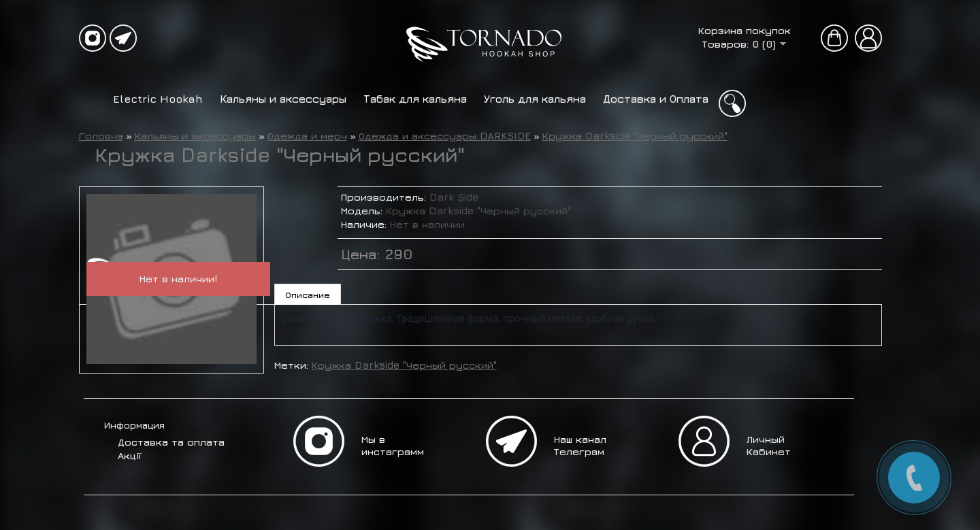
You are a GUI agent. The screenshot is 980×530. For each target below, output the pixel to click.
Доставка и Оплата (656, 99)
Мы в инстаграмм (393, 445)
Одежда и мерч (307, 136)
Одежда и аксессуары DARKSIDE (445, 136)
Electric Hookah (158, 99)
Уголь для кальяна (535, 99)
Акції (129, 456)
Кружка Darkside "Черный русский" (635, 136)
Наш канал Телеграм (580, 445)
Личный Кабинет (769, 445)
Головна (101, 136)
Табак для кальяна (415, 99)
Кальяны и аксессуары (283, 99)
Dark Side (454, 197)
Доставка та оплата (171, 442)
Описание (308, 295)
